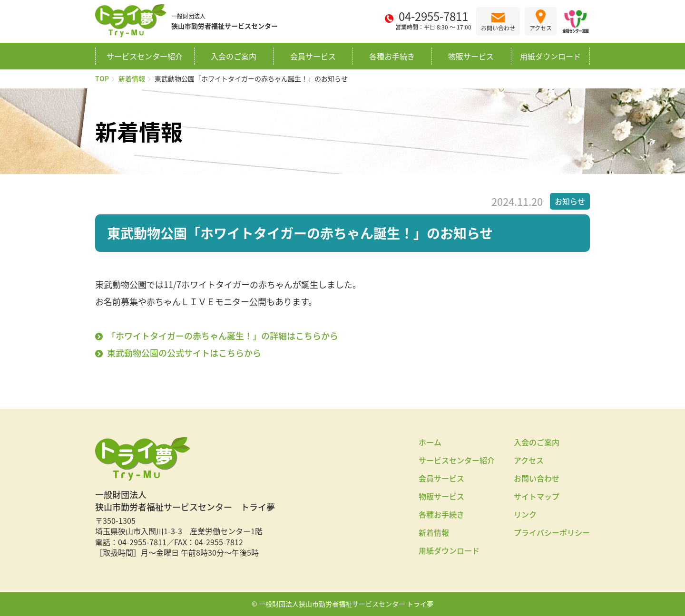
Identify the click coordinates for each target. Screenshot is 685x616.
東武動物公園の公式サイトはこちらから (184, 353)
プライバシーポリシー (552, 532)
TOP (102, 78)
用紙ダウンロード (550, 56)
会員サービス (313, 56)
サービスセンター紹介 (145, 56)
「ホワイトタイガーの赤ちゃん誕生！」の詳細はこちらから (223, 336)
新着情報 (132, 78)
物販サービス (471, 56)
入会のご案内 (234, 56)
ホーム (430, 442)
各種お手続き (392, 56)
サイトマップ (537, 496)
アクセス (529, 460)
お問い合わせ (537, 478)
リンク (525, 514)
